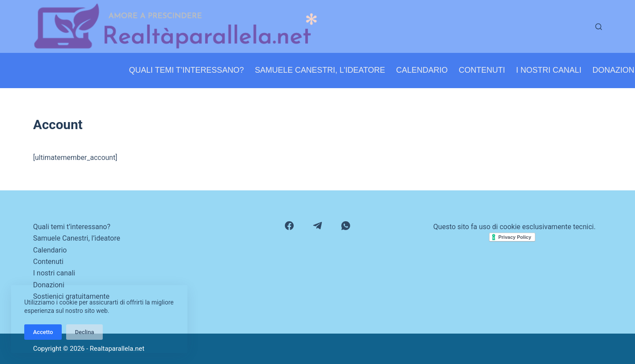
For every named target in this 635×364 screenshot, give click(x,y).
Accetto (43, 332)
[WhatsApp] (346, 226)
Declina (84, 332)
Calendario (422, 70)
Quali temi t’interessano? (187, 70)
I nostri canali (549, 70)
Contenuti (482, 70)
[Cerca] (599, 27)
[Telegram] (317, 226)
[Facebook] (289, 226)
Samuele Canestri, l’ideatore (320, 70)
